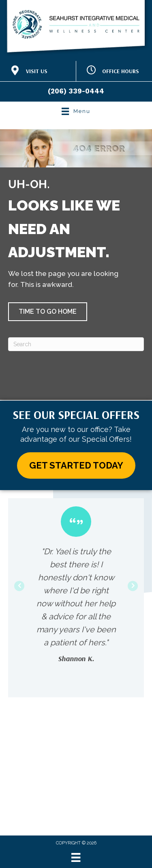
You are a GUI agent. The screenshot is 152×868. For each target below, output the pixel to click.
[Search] (76, 344)
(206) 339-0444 (76, 91)
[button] (48, 312)
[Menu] (76, 857)
